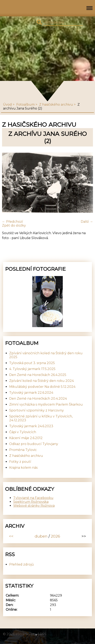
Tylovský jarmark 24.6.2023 (31, 426)
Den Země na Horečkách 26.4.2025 (38, 375)
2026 (55, 536)
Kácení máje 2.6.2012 (26, 438)
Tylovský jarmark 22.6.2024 (31, 393)
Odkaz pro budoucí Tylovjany (34, 444)
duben (41, 536)
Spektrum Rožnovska (31, 502)
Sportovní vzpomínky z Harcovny (36, 410)
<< (11, 536)
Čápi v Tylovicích (23, 432)
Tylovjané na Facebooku (33, 498)
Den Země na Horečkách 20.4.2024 (38, 399)
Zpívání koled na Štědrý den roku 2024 (41, 381)
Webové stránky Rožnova (34, 506)
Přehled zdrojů (22, 564)
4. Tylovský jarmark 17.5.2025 (32, 369)
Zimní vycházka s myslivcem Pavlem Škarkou (46, 404)
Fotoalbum (25, 105)
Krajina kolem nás (23, 468)
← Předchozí (13, 222)
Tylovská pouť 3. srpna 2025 (32, 363)
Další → (87, 222)
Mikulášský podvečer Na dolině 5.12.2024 (42, 387)
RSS (43, 634)
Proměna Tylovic (23, 450)
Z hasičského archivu (56, 105)
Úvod (7, 105)
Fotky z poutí (20, 462)
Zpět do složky (14, 225)
